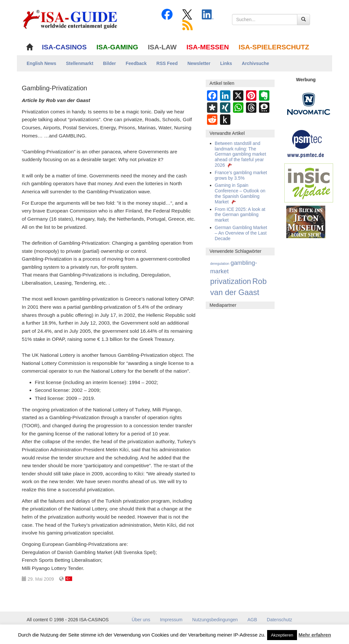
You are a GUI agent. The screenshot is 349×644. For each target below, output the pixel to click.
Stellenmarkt (80, 63)
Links (226, 63)
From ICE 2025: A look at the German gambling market (240, 215)
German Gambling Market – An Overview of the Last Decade (241, 233)
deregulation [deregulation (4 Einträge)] (220, 264)
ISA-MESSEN (208, 47)
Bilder (110, 63)
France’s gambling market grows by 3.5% (241, 175)
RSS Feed (167, 63)
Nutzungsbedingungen (215, 620)
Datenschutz (279, 620)
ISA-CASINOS (64, 47)
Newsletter (199, 63)
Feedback (136, 63)
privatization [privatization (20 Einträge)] (231, 281)
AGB (252, 620)
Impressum (171, 620)
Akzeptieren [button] (282, 635)
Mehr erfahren (315, 635)
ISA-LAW (162, 47)
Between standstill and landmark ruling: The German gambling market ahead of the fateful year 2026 (240, 154)
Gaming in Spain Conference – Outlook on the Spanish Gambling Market (240, 193)
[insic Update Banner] (309, 183)
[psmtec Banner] (306, 143)
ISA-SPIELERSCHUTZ (274, 47)
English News (41, 63)
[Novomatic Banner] (309, 104)
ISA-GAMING (117, 47)
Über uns (141, 620)
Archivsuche (255, 63)
